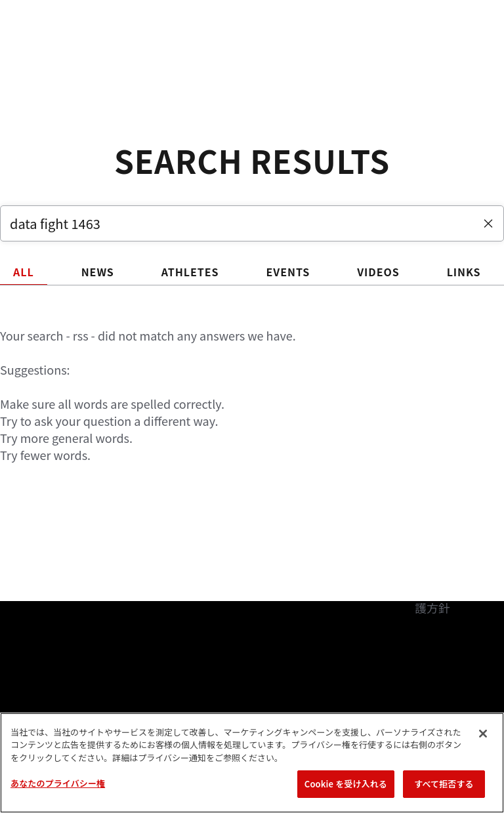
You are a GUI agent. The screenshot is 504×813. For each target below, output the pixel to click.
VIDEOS (378, 272)
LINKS (464, 272)
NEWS (98, 272)
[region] (252, 763)
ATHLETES (190, 272)
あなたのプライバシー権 (58, 783)
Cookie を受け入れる (346, 784)
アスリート (195, 50)
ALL (24, 272)
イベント (45, 50)
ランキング (117, 50)
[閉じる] (483, 734)
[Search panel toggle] (461, 50)
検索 (427, 50)
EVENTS (288, 272)
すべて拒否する (444, 784)
